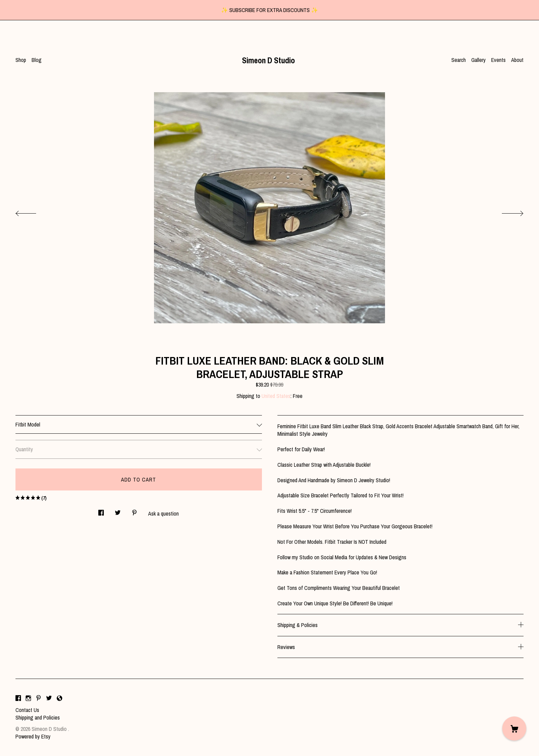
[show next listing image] (506, 212)
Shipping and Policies (38, 717)
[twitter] (49, 698)
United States (276, 396)
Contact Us (27, 710)
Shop (21, 60)
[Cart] (514, 728)
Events (498, 60)
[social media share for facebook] (101, 511)
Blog (37, 60)
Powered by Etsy (33, 736)
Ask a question (163, 514)
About (517, 60)
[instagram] (28, 698)
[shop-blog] (59, 698)
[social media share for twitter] (118, 511)
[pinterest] (38, 698)
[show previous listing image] (33, 212)
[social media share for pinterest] (134, 511)
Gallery (478, 60)
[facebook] (18, 698)
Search (459, 60)
